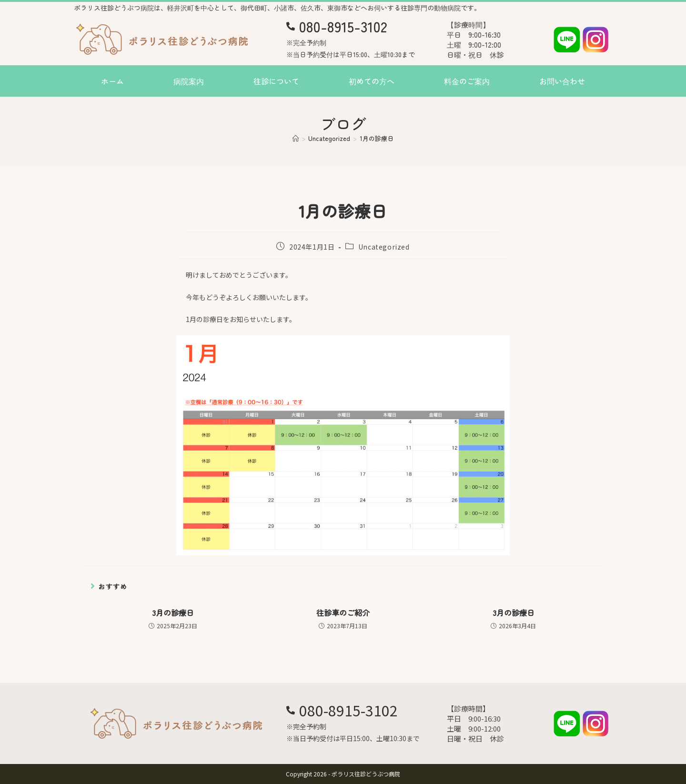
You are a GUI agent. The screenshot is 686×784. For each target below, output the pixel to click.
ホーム (112, 81)
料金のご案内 (467, 81)
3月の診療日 (173, 613)
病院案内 (189, 81)
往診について (276, 81)
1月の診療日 (377, 138)
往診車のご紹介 (343, 613)
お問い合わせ (562, 81)
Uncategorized (384, 247)
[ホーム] (296, 138)
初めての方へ (372, 81)
